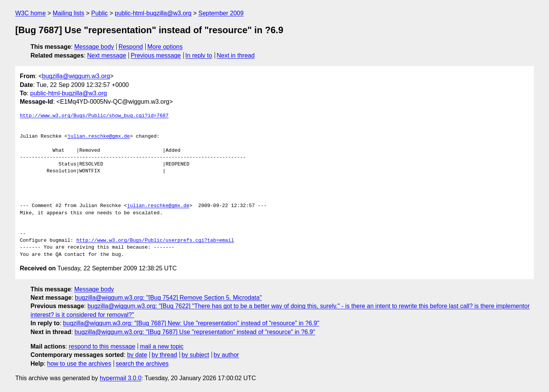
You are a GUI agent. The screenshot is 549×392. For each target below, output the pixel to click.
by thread (165, 355)
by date (137, 355)
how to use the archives (79, 364)
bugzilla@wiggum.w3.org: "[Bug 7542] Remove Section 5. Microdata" (169, 298)
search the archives (142, 364)
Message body (94, 47)
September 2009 (221, 13)
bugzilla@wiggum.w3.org (76, 76)
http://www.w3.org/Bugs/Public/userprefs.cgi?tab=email (155, 241)
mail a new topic (162, 346)
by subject (195, 355)
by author (226, 355)
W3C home (30, 13)
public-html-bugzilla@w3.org (153, 13)
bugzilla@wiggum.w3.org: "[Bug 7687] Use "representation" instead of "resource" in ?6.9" (195, 332)
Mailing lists (68, 13)
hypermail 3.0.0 (120, 378)
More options (165, 47)
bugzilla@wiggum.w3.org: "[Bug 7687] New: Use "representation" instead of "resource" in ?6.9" (191, 323)
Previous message (156, 55)
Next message (107, 55)
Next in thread (236, 55)
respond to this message (102, 346)
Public (100, 13)
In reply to (199, 55)
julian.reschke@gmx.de (99, 137)
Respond (131, 47)
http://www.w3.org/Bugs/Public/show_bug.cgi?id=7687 (94, 116)
